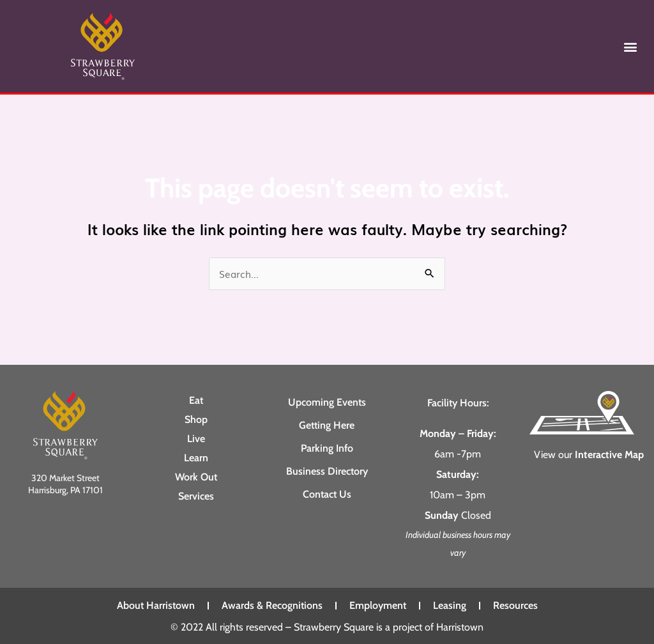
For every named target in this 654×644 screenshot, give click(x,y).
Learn (196, 457)
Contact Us (327, 494)
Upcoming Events (327, 402)
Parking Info (327, 448)
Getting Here (327, 425)
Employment (378, 605)
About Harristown (156, 605)
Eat (196, 400)
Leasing (450, 605)
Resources (515, 605)
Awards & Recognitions (272, 605)
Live (196, 438)
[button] (631, 46)
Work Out (196, 476)
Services (196, 495)
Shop (196, 419)
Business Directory (327, 471)
